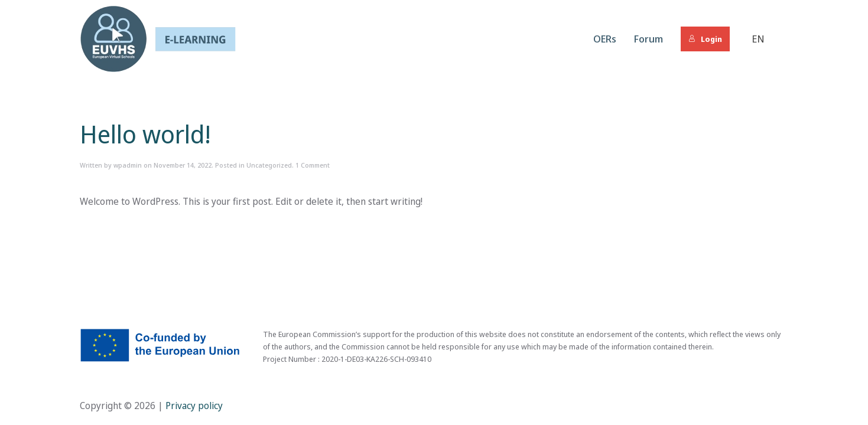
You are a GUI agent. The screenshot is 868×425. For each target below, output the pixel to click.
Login (705, 39)
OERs (605, 39)
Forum (648, 39)
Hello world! (145, 134)
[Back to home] (158, 39)
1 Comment (313, 165)
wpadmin (128, 165)
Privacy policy (193, 406)
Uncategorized (269, 165)
